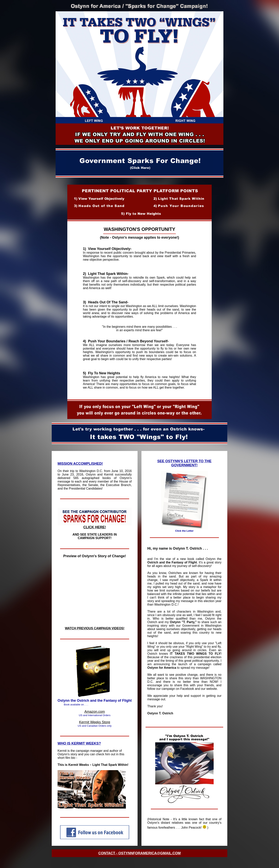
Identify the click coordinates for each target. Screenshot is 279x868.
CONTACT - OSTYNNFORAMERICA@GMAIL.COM (139, 853)
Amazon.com (95, 712)
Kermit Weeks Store (95, 722)
